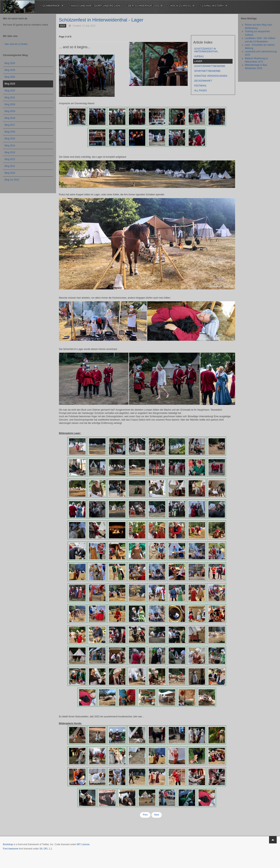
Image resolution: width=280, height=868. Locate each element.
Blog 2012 (10, 159)
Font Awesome (11, 849)
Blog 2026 (10, 63)
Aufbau (199, 56)
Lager (198, 61)
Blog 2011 (10, 166)
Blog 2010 (10, 173)
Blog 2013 (10, 152)
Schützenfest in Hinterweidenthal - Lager (101, 20)
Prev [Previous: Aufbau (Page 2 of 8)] (145, 815)
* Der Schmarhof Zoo (144, 6)
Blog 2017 (10, 125)
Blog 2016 (10, 132)
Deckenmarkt (203, 81)
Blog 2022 (10, 91)
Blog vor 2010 (12, 180)
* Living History (214, 6)
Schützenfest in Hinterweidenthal (206, 50)
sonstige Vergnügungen (211, 76)
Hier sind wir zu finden (16, 44)
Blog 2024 (10, 77)
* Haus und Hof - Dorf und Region (95, 6)
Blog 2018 (10, 118)
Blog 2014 (10, 146)
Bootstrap (8, 844)
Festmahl (200, 86)
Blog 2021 (10, 98)
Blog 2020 (10, 104)
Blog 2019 (10, 111)
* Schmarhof (52, 6)
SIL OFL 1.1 (46, 849)
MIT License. (83, 844)
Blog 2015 (10, 139)
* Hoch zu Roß (181, 6)
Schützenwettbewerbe (210, 66)
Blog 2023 (10, 84)
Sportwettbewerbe (207, 71)
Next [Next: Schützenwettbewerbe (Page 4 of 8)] (157, 815)
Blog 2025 (10, 70)
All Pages (200, 91)
